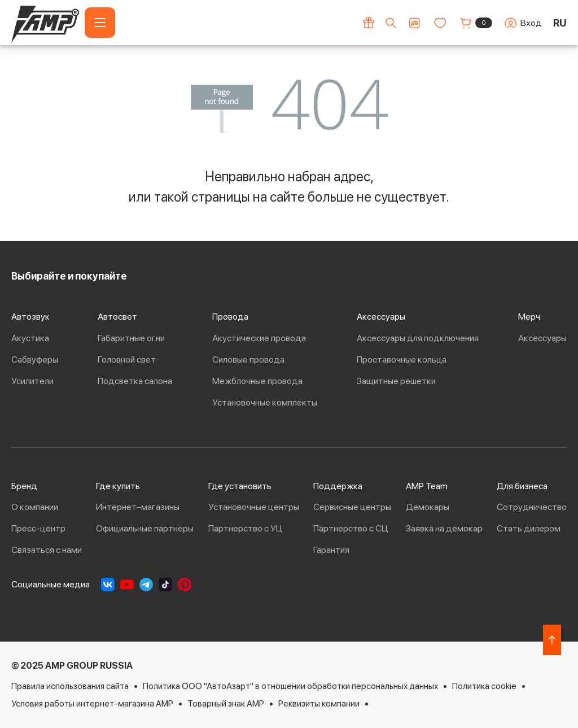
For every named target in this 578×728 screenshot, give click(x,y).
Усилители (32, 381)
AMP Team (427, 486)
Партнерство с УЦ (246, 528)
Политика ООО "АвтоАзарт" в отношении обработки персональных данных (290, 686)
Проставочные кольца (402, 359)
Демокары (428, 507)
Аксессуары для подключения (418, 338)
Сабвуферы (35, 359)
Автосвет (117, 317)
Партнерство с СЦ (351, 528)
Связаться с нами (47, 550)
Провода (230, 317)
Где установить (240, 486)
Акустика (30, 338)
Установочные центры (254, 507)
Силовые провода (248, 359)
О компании (35, 507)
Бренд (24, 486)
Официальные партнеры (145, 528)
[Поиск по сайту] (391, 23)
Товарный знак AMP (226, 703)
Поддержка (338, 486)
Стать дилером (529, 528)
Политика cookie (484, 686)
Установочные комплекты (265, 402)
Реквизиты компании (319, 703)
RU (560, 23)
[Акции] (369, 23)
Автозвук (30, 317)
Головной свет (127, 359)
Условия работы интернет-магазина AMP (92, 703)
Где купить (118, 486)
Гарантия (331, 550)
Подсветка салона (135, 381)
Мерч (529, 317)
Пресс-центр (38, 528)
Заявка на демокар (444, 528)
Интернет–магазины (138, 507)
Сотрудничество (532, 507)
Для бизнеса (522, 486)
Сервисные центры (352, 507)
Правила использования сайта (70, 686)
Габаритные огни (131, 338)
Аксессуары (381, 317)
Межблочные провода (257, 381)
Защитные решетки (396, 381)
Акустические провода (259, 338)
